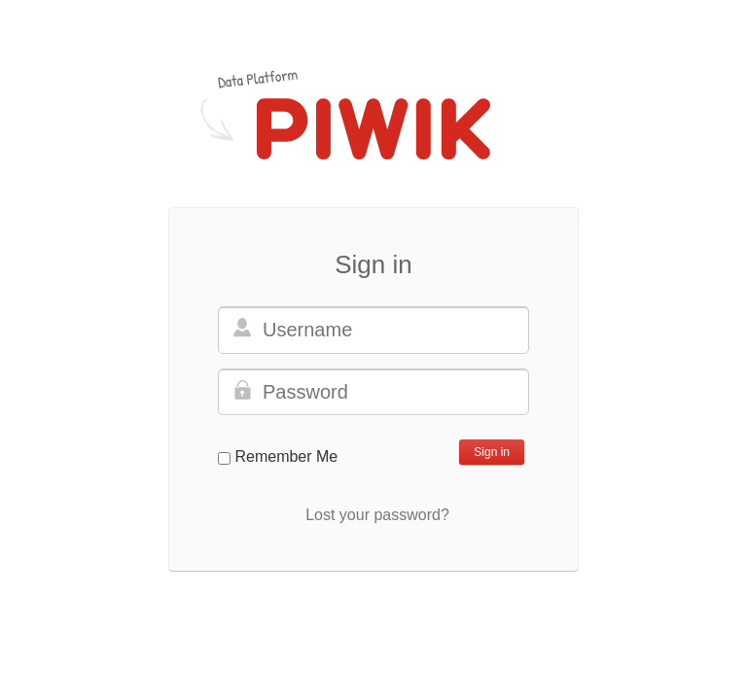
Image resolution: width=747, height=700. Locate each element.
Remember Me (286, 456)
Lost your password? (377, 515)
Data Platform (258, 78)
